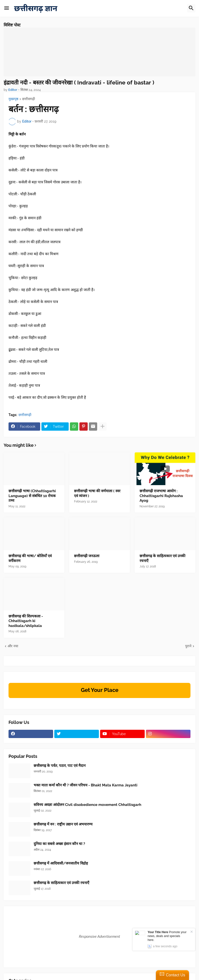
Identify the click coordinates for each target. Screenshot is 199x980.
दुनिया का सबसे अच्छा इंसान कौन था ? (59, 844)
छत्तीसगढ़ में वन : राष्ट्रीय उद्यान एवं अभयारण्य (63, 824)
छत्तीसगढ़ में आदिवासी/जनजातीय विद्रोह (61, 863)
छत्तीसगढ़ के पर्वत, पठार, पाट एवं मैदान (60, 766)
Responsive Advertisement (99, 937)
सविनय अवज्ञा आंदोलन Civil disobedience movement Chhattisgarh (87, 805)
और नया (13, 646)
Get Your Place (100, 690)
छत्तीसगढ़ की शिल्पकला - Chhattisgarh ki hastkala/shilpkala (26, 621)
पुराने (188, 646)
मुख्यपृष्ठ (13, 99)
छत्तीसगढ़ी (29, 99)
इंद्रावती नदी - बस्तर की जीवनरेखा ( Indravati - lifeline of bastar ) (79, 82)
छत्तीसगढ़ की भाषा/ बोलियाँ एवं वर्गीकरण (30, 558)
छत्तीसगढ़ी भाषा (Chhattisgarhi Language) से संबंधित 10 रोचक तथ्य (32, 496)
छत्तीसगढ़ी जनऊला (87, 556)
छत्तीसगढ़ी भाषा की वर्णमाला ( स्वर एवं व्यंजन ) (97, 493)
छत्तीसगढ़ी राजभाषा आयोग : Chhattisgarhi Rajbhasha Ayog (161, 496)
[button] (7, 8)
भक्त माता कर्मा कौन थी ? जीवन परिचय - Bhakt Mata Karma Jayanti (85, 785)
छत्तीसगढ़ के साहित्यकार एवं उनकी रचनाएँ (162, 558)
